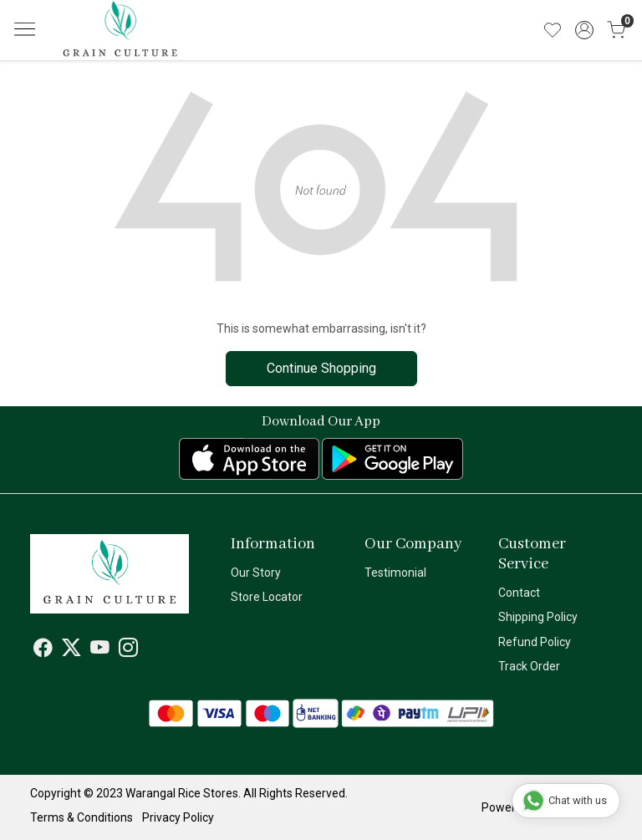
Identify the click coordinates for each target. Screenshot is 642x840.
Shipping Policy (538, 617)
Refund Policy (535, 642)
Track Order (529, 666)
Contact (519, 593)
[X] (71, 651)
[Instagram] (128, 651)
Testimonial (395, 573)
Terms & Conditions (82, 817)
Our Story (256, 573)
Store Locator (267, 597)
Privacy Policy (178, 817)
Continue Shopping (321, 368)
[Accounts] (584, 30)
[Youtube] (100, 651)
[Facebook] (43, 651)
